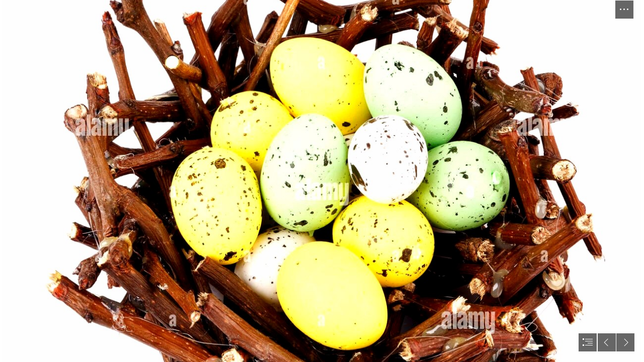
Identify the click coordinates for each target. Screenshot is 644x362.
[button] (624, 10)
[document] (322, 181)
